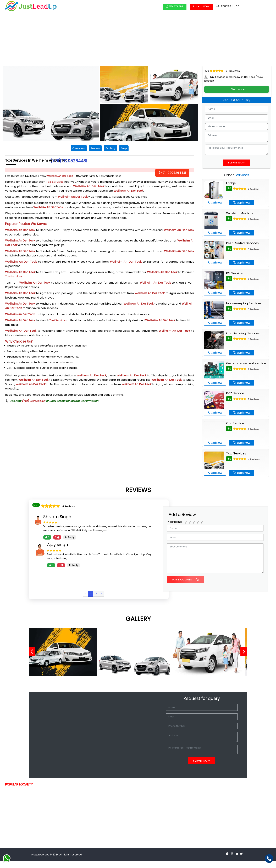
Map (124, 148)
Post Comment (186, 580)
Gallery (110, 148)
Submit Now (236, 163)
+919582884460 (228, 6)
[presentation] (33, 652)
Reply (70, 537)
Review (95, 148)
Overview (79, 148)
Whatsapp (175, 7)
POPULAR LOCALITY (19, 784)
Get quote (237, 89)
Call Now (201, 7)
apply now (241, 203)
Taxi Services (55, 182)
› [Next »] (101, 594)
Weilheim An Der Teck (60, 176)
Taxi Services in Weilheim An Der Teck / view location (233, 79)
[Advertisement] (138, 40)
